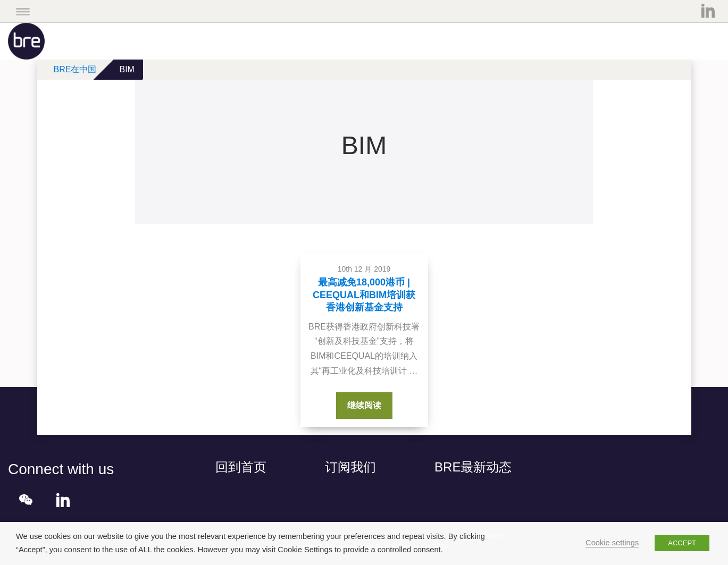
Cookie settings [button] (612, 543)
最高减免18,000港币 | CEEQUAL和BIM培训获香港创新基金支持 (364, 295)
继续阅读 (370, 404)
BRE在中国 (75, 69)
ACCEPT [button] (682, 543)
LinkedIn (708, 11)
